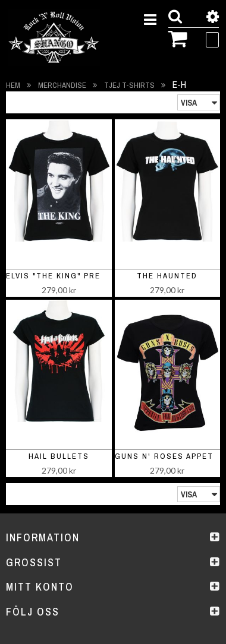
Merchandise (63, 85)
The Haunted (167, 276)
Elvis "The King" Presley (64, 276)
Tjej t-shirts (130, 85)
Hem (14, 85)
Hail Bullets (59, 456)
